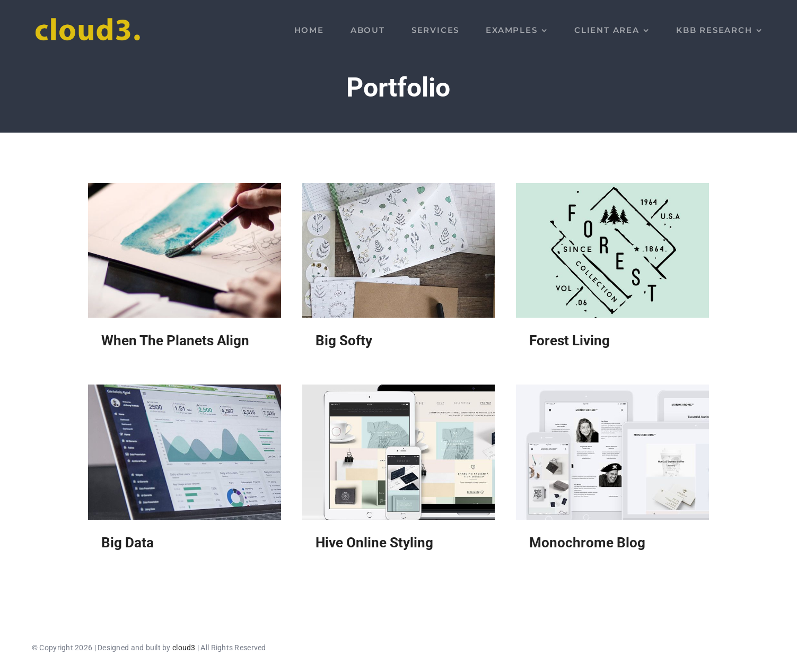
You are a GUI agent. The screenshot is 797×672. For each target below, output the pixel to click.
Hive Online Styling (374, 543)
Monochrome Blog (587, 543)
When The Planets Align (175, 341)
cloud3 (184, 648)
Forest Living (570, 341)
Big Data (128, 543)
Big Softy (344, 341)
